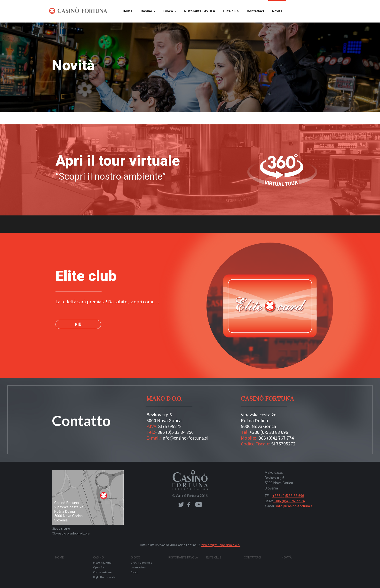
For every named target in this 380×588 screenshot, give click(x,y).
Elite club (231, 11)
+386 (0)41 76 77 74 (289, 501)
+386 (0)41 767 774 (275, 438)
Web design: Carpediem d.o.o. (221, 545)
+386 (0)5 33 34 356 (174, 432)
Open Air (99, 567)
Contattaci (255, 11)
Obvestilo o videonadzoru (71, 533)
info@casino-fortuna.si (185, 438)
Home (128, 11)
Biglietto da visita (104, 577)
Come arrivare (102, 572)
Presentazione (102, 562)
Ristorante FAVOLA (200, 11)
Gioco (170, 11)
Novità (277, 11)
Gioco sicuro (61, 528)
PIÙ (78, 324)
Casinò (148, 11)
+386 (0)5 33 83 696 (269, 432)
